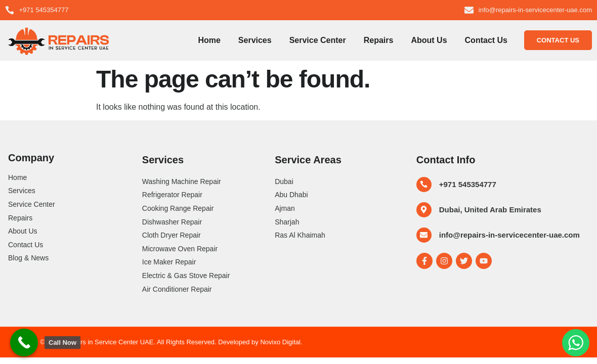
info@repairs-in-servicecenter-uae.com (509, 235)
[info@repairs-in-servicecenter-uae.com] (424, 235)
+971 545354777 (468, 184)
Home (209, 40)
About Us (429, 40)
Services (255, 40)
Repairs (379, 40)
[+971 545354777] (424, 185)
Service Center (318, 40)
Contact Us (486, 40)
